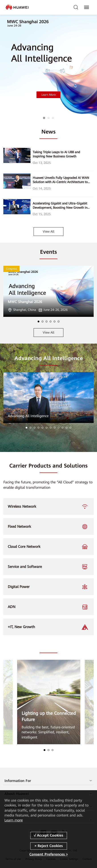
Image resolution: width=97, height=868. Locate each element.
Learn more (14, 820)
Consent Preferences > (49, 854)
